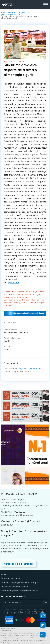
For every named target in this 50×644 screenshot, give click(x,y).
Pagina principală (9, 12)
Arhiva (4, 575)
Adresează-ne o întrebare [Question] (19, 564)
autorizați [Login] (34, 369)
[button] (41, 616)
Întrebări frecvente (10, 579)
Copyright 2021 (6, 631)
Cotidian (23, 12)
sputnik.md (13, 283)
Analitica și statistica (10, 14)
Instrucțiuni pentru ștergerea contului (20, 591)
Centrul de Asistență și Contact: (21, 521)
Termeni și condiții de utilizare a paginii (20, 583)
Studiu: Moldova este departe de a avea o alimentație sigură (20, 17)
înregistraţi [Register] (22, 369)
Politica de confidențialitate (15, 587)
